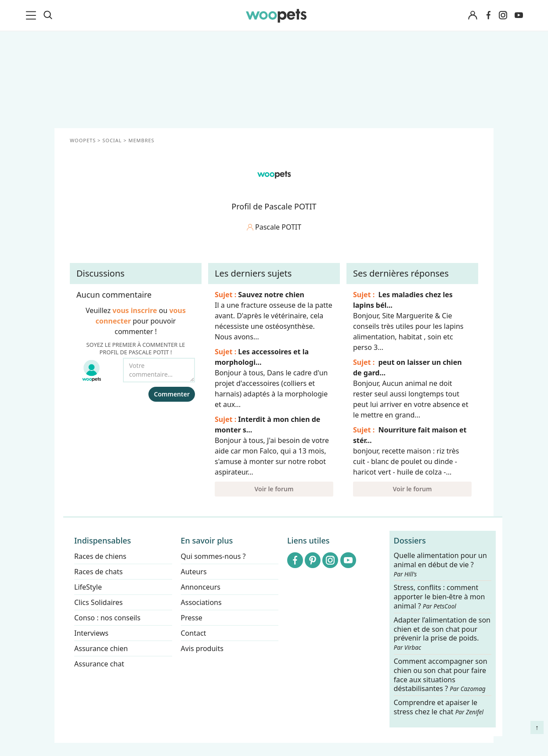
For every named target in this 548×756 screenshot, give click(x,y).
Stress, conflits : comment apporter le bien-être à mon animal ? (440, 597)
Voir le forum (274, 489)
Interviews (91, 633)
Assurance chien (101, 648)
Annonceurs (201, 587)
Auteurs (194, 572)
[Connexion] (472, 16)
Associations (201, 602)
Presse (192, 618)
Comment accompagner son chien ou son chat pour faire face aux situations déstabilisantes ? (441, 675)
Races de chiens (100, 556)
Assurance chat (99, 664)
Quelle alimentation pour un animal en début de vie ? (440, 565)
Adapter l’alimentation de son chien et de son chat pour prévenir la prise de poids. (442, 634)
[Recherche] (48, 15)
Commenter (172, 394)
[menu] (32, 15)
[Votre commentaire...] (159, 370)
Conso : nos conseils (107, 618)
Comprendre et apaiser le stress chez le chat (439, 707)
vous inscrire (135, 310)
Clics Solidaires (99, 602)
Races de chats (98, 572)
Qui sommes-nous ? (213, 556)
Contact (194, 633)
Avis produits (202, 648)
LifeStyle (88, 587)
